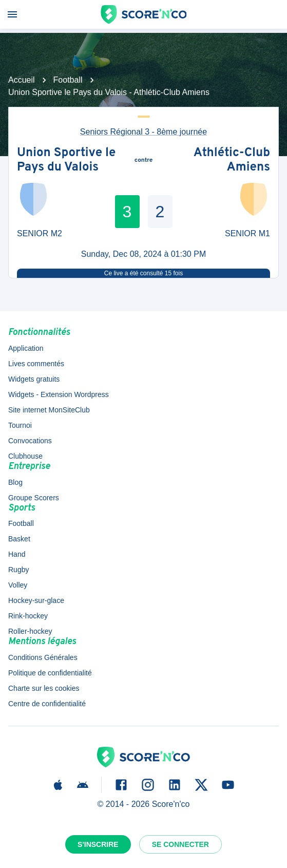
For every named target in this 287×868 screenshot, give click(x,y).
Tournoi (20, 425)
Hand (17, 554)
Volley (18, 585)
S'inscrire (98, 844)
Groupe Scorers (34, 498)
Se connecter (180, 844)
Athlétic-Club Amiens (232, 161)
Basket (19, 539)
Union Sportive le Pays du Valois (66, 161)
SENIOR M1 (247, 233)
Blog (15, 482)
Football (68, 80)
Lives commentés (36, 364)
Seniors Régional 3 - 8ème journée (143, 132)
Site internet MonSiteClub (49, 410)
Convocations (30, 441)
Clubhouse (25, 456)
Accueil (22, 80)
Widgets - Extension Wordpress (59, 394)
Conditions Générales (43, 657)
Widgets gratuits (34, 379)
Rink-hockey (28, 616)
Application (26, 348)
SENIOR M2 (40, 233)
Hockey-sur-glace (36, 600)
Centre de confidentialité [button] (47, 704)
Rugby (18, 570)
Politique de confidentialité (50, 673)
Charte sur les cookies (44, 688)
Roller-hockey (30, 631)
